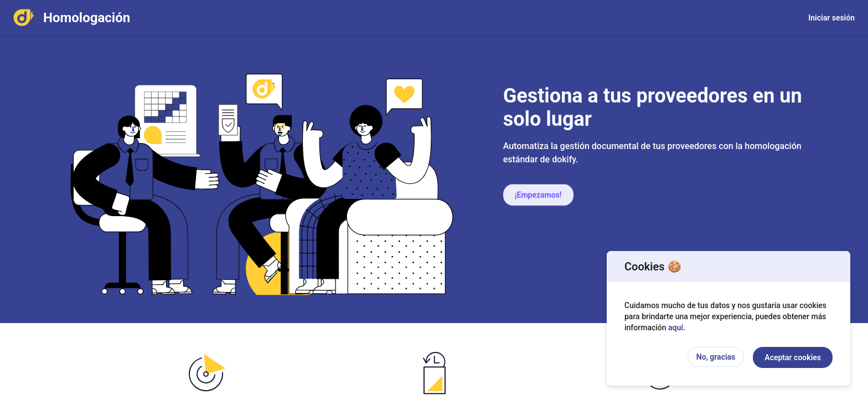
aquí (676, 328)
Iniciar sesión (831, 18)
